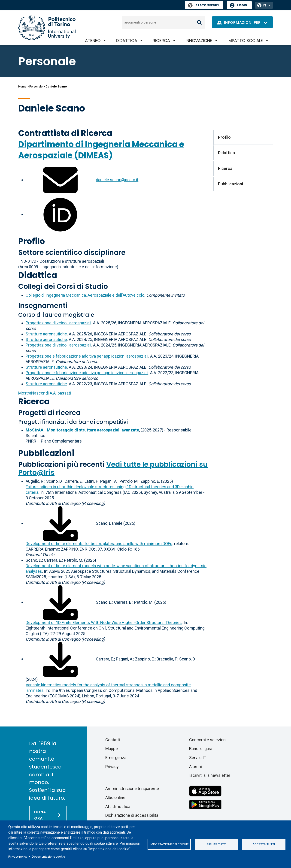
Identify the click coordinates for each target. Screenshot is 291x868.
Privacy (112, 767)
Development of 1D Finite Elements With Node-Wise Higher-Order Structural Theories (104, 622)
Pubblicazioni (46, 453)
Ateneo (93, 41)
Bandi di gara (201, 749)
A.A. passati (45, 393)
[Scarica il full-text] (60, 523)
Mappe (112, 749)
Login (242, 5)
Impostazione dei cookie (169, 844)
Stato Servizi (203, 5)
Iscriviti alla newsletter (210, 775)
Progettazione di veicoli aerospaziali (58, 323)
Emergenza (116, 758)
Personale (36, 86)
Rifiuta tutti (217, 844)
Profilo (32, 241)
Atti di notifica (118, 806)
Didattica (127, 41)
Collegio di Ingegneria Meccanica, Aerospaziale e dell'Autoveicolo (85, 295)
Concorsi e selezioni (208, 740)
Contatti (113, 740)
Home (22, 86)
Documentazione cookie (48, 856)
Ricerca (161, 41)
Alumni (196, 767)
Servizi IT (198, 758)
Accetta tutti (264, 844)
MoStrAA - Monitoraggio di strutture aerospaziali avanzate (82, 430)
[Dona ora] (48, 815)
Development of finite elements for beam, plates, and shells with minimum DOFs (99, 544)
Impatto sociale (245, 41)
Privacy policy (18, 856)
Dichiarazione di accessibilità (132, 815)
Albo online (115, 797)
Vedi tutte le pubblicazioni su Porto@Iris (113, 469)
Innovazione (199, 41)
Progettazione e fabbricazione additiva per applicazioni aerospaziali (87, 356)
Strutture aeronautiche (46, 334)
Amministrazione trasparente (132, 788)
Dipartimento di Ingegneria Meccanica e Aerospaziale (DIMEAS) (101, 150)
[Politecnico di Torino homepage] (47, 28)
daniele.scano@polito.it (117, 180)
